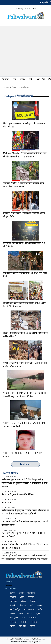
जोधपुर (23, 601)
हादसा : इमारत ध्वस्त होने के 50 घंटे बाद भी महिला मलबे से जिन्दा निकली (25, 335)
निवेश (31, 79)
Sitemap (8, 586)
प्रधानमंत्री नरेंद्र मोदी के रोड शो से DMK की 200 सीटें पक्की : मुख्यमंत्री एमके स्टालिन (25, 546)
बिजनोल (31, 597)
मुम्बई (38, 614)
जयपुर (21, 593)
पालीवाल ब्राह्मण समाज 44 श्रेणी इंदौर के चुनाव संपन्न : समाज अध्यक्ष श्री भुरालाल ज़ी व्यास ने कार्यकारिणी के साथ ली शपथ (25, 483)
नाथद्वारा (13, 597)
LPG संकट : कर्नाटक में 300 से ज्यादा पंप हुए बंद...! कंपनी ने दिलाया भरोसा (25, 523)
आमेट (22, 597)
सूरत (23, 618)
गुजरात (12, 626)
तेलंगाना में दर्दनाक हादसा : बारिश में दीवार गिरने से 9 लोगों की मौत (24, 245)
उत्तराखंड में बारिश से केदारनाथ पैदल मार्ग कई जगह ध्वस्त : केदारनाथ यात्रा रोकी (23, 185)
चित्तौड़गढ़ (13, 601)
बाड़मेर (40, 605)
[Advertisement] (25, 51)
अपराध (23, 79)
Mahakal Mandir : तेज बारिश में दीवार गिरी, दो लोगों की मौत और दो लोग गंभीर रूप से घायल (25, 155)
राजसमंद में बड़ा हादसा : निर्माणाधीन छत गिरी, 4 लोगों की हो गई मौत (24, 215)
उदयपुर (12, 593)
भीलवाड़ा (23, 605)
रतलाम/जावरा (29, 610)
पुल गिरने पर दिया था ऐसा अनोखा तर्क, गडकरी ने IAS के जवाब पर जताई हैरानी (25, 425)
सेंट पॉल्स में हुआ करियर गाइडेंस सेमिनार (18, 495)
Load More (25, 464)
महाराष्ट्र (34, 622)
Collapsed (26, 87)
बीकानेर (13, 605)
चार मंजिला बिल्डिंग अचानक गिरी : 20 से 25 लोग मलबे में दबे (25, 275)
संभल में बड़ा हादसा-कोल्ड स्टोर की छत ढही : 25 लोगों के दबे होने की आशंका (25, 305)
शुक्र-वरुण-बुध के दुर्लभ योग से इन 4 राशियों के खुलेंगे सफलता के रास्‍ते (23, 535)
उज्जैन (21, 614)
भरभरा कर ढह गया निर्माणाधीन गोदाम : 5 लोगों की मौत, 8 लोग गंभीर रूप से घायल (25, 365)
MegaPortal (36, 642)
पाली (32, 605)
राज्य (14, 79)
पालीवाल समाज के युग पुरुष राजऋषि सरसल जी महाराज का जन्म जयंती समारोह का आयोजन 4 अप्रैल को (25, 512)
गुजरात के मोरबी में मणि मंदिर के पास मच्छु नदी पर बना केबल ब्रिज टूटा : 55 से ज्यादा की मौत (25, 395)
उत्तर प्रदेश (23, 626)
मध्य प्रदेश (13, 622)
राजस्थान (24, 622)
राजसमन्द (31, 593)
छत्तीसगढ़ (33, 618)
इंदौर (40, 610)
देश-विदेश (5, 79)
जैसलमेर (33, 601)
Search (15, 87)
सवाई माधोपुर (15, 610)
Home (6, 87)
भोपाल (12, 614)
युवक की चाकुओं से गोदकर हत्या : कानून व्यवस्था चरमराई (23, 455)
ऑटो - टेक (41, 79)
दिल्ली (32, 626)
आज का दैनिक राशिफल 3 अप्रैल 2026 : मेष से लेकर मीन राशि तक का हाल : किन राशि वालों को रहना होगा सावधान (25, 558)
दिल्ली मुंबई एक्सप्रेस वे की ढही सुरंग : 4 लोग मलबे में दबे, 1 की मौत (24, 125)
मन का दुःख (6, 502)
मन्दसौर (30, 614)
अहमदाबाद (14, 618)
